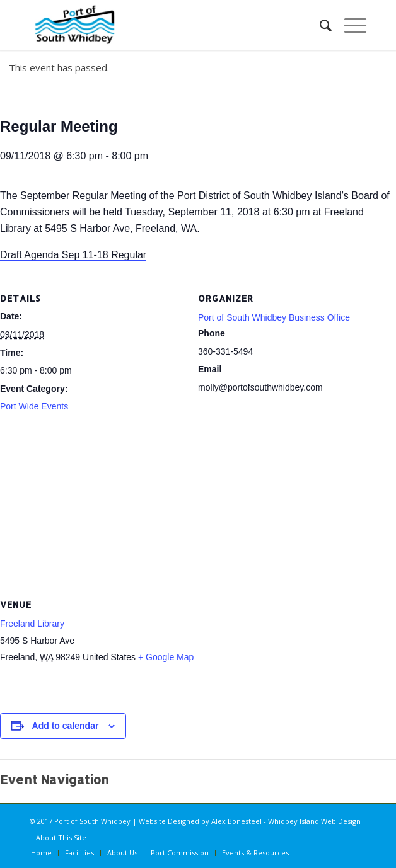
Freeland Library (32, 624)
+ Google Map (166, 657)
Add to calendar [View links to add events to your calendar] (66, 726)
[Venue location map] (198, 512)
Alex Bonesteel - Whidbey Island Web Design (286, 821)
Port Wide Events (34, 406)
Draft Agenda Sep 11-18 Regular (73, 255)
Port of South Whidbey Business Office (274, 317)
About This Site (61, 837)
